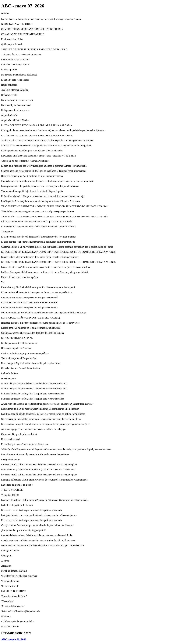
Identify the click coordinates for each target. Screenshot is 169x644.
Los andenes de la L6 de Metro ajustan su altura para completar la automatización (40, 409)
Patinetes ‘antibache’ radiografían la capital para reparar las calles (32, 394)
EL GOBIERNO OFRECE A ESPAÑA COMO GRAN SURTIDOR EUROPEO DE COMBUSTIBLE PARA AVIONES (58, 252)
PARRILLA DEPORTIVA (14, 591)
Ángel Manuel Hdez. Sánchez (15, 120)
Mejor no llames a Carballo (14, 571)
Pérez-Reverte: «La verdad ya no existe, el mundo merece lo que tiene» (35, 454)
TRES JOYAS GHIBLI (12, 490)
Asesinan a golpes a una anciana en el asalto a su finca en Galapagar (34, 429)
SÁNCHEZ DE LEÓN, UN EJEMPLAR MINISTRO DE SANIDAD (34, 49)
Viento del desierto (10, 495)
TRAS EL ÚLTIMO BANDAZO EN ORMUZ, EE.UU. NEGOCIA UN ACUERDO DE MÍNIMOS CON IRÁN (55, 206)
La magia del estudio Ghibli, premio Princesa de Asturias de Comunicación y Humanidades (45, 480)
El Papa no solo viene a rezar (15, 80)
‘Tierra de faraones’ (11, 581)
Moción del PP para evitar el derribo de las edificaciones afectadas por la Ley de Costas (43, 546)
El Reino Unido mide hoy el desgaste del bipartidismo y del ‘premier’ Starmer (38, 227)
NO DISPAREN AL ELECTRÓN (17, 24)
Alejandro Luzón (9, 115)
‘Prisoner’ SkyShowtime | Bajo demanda (21, 611)
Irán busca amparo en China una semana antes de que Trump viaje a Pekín (37, 221)
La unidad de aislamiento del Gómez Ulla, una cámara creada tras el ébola (37, 535)
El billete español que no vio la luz (18, 621)
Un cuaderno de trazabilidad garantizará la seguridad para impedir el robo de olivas (41, 419)
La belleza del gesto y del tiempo (17, 485)
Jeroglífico (6, 566)
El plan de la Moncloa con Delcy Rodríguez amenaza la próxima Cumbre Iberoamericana (44, 166)
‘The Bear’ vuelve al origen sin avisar (19, 576)
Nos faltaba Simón (10, 627)
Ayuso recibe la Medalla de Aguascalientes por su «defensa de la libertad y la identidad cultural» (47, 404)
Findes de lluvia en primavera (15, 59)
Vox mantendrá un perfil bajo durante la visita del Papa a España (32, 191)
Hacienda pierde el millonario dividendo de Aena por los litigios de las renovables (40, 323)
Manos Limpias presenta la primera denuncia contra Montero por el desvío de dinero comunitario (48, 181)
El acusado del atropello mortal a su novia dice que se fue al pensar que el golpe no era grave (45, 424)
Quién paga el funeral (11, 44)
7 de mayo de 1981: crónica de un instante (21, 54)
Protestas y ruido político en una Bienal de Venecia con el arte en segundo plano (39, 464)
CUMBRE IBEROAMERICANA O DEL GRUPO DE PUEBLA (32, 29)
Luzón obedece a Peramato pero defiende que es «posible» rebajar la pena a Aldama (41, 19)
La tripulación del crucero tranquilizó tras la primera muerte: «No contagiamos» (39, 515)
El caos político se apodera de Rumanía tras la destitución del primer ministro (38, 242)
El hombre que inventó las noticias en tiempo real (25, 444)
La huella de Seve (10, 373)
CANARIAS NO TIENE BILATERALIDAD (23, 34)
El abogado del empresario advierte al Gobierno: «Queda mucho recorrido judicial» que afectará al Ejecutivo (53, 130)
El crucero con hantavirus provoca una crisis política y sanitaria (31, 510)
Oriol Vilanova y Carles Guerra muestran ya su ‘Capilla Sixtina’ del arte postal (39, 470)
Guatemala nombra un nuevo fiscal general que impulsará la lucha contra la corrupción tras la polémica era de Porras (57, 247)
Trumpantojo (7, 232)
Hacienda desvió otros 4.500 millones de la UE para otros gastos (32, 176)
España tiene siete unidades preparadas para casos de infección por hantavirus (38, 540)
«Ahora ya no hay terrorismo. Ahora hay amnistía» (25, 161)
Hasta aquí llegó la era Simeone (16, 348)
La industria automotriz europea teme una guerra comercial (29, 297)
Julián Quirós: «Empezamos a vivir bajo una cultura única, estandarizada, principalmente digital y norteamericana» (56, 449)
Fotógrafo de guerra (11, 459)
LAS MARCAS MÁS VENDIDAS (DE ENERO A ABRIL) (30, 302)
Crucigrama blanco (10, 551)
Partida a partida (9, 70)
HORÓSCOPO (8, 378)
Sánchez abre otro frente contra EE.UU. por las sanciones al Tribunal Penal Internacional (44, 171)
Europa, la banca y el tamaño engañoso (20, 277)
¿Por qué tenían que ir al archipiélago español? (23, 530)
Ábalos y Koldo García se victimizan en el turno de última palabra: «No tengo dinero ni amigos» (47, 140)
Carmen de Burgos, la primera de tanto (20, 434)
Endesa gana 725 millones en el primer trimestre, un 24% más (31, 328)
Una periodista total (11, 439)
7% (3, 282)
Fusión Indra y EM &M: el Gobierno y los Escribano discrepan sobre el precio (39, 287)
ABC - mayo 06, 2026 (14, 639)
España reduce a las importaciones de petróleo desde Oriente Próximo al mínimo (40, 257)
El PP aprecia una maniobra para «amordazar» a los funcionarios (32, 151)
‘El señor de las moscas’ (13, 606)
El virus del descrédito (12, 39)
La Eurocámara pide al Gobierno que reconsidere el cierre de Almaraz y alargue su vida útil (45, 272)
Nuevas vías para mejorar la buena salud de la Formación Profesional (34, 383)
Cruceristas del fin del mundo (15, 65)
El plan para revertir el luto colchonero (20, 343)
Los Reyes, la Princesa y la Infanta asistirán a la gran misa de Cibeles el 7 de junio (40, 201)
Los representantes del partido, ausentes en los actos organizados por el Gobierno (40, 186)
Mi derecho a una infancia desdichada (19, 75)
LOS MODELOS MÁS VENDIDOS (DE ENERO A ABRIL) (31, 318)
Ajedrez (5, 561)
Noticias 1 (6, 616)
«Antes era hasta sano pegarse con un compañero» (25, 353)
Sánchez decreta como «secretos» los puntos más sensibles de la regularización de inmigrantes (46, 146)
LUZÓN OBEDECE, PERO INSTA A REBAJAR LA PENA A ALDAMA (37, 125)
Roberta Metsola (9, 95)
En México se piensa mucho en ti (17, 100)
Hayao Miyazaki (9, 85)
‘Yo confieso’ (8, 601)
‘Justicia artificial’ (10, 586)
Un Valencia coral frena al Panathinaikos (21, 368)
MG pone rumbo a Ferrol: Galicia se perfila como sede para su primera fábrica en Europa (44, 313)
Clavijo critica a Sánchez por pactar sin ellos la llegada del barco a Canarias (37, 525)
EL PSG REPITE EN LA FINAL (17, 338)
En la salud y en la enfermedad (16, 105)
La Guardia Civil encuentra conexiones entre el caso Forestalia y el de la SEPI (38, 156)
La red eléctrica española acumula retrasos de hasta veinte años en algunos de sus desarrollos (45, 267)
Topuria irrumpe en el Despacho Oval (19, 358)
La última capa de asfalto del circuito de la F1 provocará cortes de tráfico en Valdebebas (43, 414)
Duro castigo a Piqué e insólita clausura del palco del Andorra (31, 363)
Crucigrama (7, 556)
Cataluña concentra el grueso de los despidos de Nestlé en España (32, 333)
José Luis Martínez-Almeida (15, 90)
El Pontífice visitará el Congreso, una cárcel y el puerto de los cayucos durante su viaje (43, 196)
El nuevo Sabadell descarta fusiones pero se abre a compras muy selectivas (37, 292)
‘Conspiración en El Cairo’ (14, 596)
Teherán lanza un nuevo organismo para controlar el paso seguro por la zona (37, 211)
